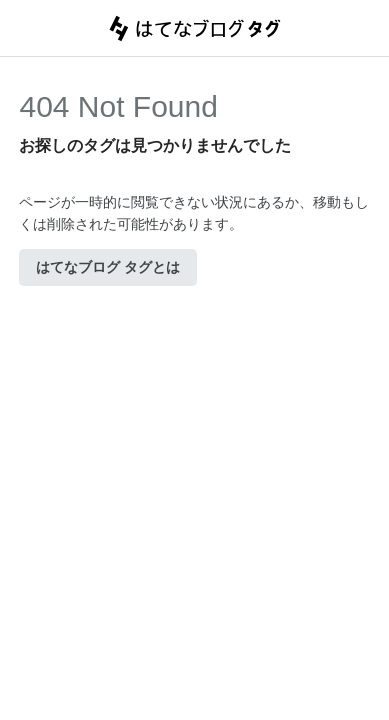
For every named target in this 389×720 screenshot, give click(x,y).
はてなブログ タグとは (108, 267)
